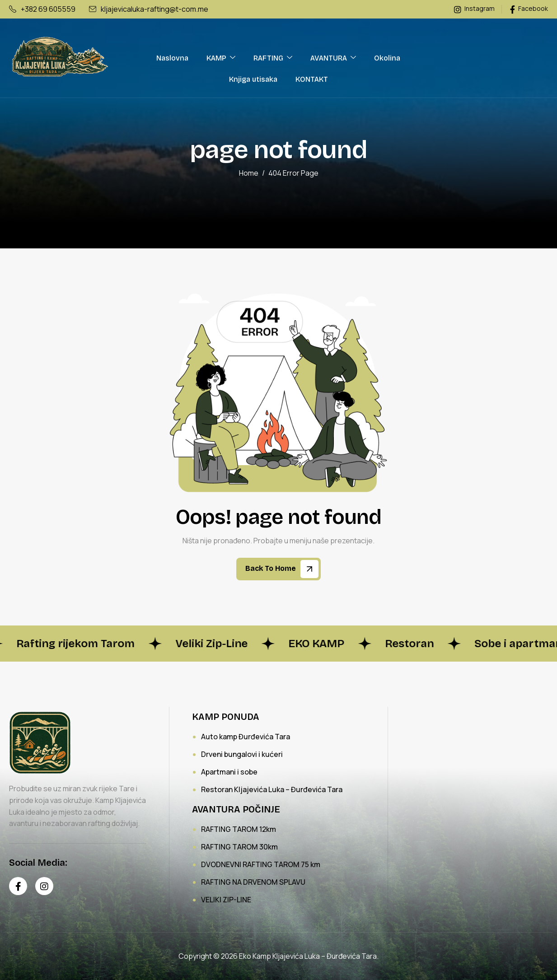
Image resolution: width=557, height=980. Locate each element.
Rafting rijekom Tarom (82, 644)
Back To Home (282, 569)
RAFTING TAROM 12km (239, 829)
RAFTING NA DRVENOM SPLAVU (253, 882)
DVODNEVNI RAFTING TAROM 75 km (261, 864)
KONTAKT (312, 79)
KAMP (221, 58)
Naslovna (172, 58)
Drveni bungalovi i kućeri (242, 754)
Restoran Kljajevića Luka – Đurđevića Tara (272, 789)
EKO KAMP (323, 644)
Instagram (474, 9)
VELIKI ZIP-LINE (226, 900)
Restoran (416, 644)
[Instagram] (44, 886)
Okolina (387, 58)
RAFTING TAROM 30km (239, 847)
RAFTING (273, 58)
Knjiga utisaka (253, 79)
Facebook (529, 9)
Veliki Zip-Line (218, 644)
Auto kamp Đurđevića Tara (246, 737)
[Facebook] (18, 886)
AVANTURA (333, 58)
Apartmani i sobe (229, 772)
